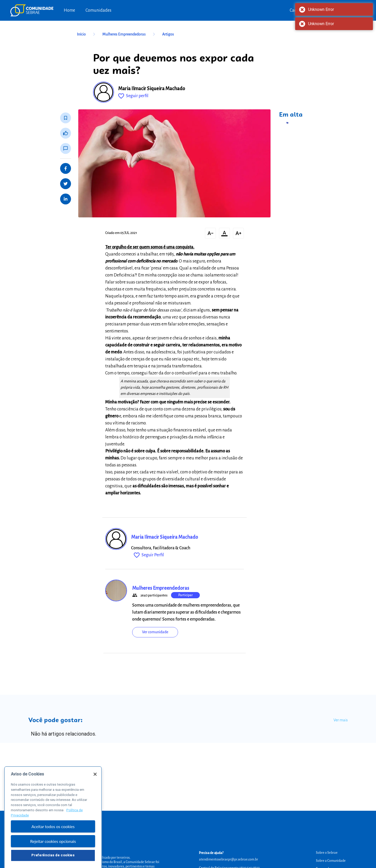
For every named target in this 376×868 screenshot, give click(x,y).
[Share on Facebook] (66, 168)
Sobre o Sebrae (327, 853)
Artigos (168, 34)
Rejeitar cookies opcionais (53, 858)
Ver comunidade (155, 632)
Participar (186, 595)
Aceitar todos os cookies (53, 843)
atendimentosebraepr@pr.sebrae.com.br (229, 859)
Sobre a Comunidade (331, 861)
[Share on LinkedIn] (66, 199)
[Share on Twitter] (66, 184)
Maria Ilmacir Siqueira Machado (152, 89)
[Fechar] (95, 791)
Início (87, 34)
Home (69, 10)
